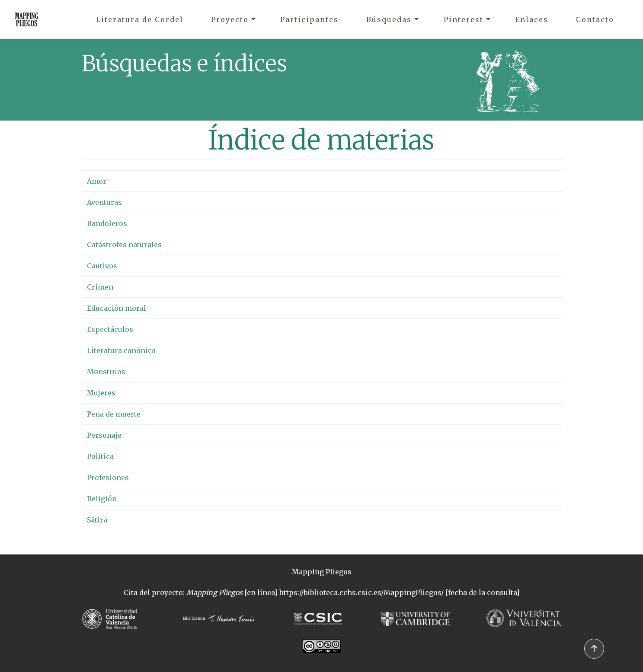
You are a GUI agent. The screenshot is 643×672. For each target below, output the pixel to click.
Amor (97, 181)
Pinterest (464, 19)
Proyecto (230, 19)
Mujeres (101, 393)
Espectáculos (110, 329)
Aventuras (104, 202)
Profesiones (108, 478)
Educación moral (117, 308)
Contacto (595, 19)
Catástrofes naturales (124, 245)
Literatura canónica (121, 350)
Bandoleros (107, 223)
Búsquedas (389, 19)
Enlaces (532, 19)
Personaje (104, 435)
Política (100, 456)
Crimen (100, 287)
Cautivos (102, 266)
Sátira (97, 520)
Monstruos (106, 372)
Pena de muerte (114, 414)
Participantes (309, 19)
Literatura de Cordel (140, 19)
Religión (102, 499)
